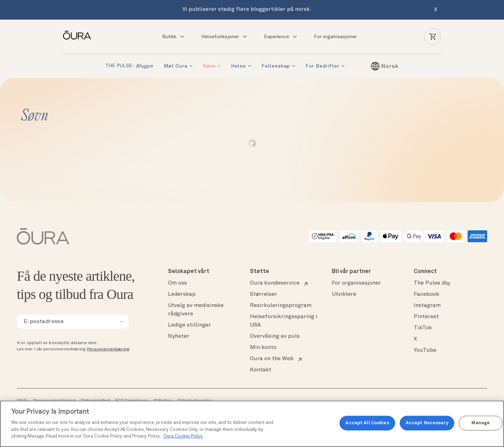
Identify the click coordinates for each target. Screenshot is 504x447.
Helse (239, 66)
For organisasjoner (335, 37)
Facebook (426, 294)
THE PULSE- (129, 66)
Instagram (427, 306)
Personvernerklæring (108, 349)
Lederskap (182, 294)
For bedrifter (323, 66)
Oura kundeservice (275, 283)
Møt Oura (176, 66)
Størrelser (264, 294)
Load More (252, 143)
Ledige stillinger (190, 325)
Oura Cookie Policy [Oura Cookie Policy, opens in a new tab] (183, 436)
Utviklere (344, 294)
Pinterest (426, 317)
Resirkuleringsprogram (281, 306)
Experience (281, 37)
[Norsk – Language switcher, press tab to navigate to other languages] (390, 66)
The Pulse (432, 283)
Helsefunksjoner (225, 37)
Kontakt (261, 370)
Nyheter (179, 336)
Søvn (209, 66)
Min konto (263, 348)
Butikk (174, 37)
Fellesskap (276, 66)
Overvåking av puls (275, 336)
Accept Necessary (427, 423)
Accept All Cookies (367, 423)
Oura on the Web (272, 359)
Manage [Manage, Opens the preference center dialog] (481, 423)
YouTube (425, 350)
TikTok (423, 328)
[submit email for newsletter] (121, 322)
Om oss (177, 283)
